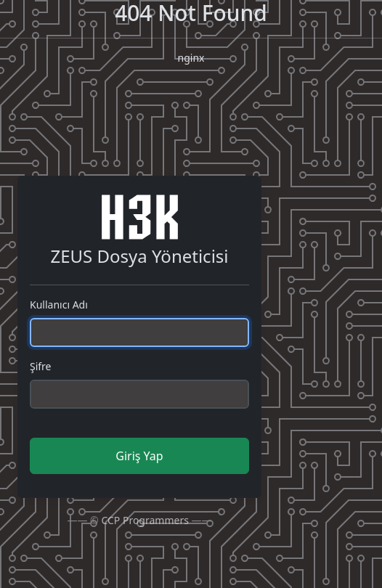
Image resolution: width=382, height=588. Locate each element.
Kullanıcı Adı (59, 305)
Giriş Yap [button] (139, 456)
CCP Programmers (145, 520)
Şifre (41, 366)
